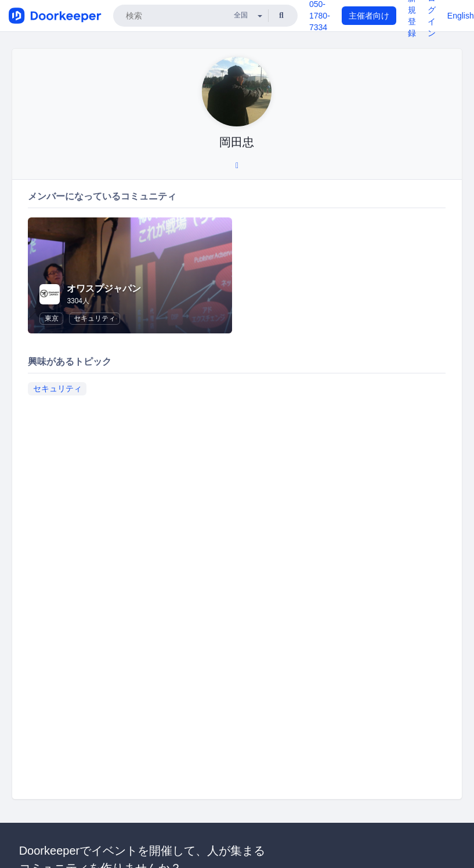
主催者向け (369, 16)
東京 (52, 318)
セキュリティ (95, 318)
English (461, 16)
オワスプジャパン (104, 288)
